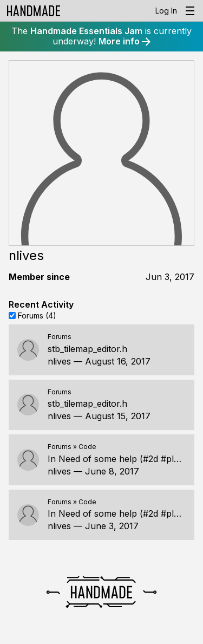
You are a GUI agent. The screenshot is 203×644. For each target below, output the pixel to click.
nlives (59, 361)
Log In (166, 11)
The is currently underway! (101, 36)
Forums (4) (37, 315)
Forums (60, 337)
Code (87, 447)
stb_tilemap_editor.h (87, 349)
